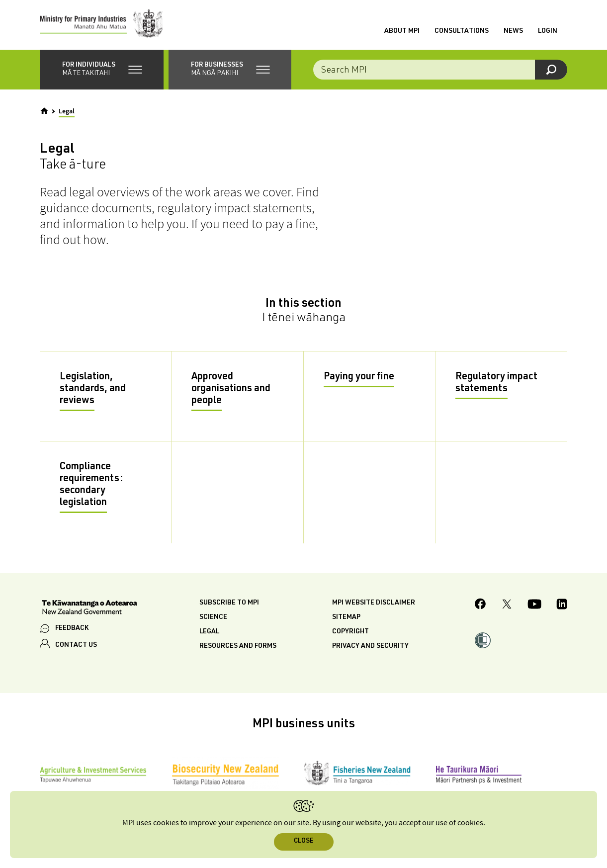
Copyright (350, 632)
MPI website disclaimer (374, 603)
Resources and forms (238, 646)
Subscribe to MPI (229, 603)
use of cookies (459, 823)
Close (303, 841)
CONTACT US (76, 645)
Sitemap (346, 617)
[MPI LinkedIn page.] (562, 606)
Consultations (462, 31)
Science (213, 617)
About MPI (402, 31)
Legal (209, 632)
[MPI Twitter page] (507, 606)
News (513, 31)
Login (548, 31)
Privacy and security (370, 646)
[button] (102, 70)
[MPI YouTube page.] (534, 606)
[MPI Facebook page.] (480, 605)
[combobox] (440, 70)
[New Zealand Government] (89, 608)
